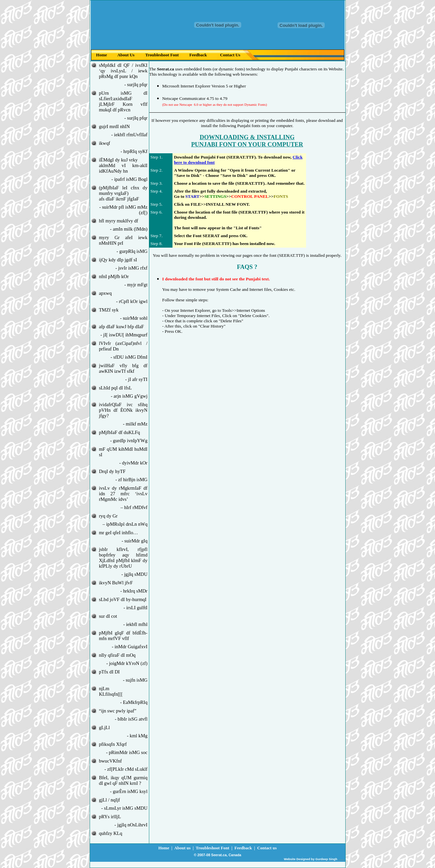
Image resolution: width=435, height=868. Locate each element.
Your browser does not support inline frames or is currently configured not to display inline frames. (218, 31)
